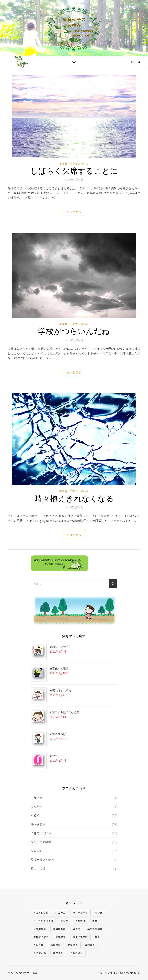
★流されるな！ (59, 734)
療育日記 (37, 851)
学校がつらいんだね (74, 331)
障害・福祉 (38, 868)
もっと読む (74, 212)
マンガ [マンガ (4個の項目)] (99, 913)
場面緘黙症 (38, 824)
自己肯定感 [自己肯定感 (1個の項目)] (40, 953)
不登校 (63, 164)
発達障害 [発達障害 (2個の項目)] (73, 945)
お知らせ (37, 797)
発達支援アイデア (42, 860)
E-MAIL (109, 973)
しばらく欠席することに (74, 170)
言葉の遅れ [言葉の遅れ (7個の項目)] (77, 953)
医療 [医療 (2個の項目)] (95, 921)
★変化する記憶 (59, 668)
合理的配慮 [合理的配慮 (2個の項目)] (40, 929)
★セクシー (56, 756)
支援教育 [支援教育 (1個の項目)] (61, 937)
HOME (100, 973)
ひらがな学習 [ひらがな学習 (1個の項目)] (80, 913)
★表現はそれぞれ (60, 690)
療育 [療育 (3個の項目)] (98, 937)
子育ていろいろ (79, 164)
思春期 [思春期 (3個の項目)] (77, 929)
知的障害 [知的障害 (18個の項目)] (90, 945)
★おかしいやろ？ (60, 647)
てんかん (37, 806)
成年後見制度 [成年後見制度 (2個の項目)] (95, 929)
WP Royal (32, 973)
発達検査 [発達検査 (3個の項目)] (56, 945)
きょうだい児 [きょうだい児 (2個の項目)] (41, 913)
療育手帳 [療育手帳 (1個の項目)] (39, 945)
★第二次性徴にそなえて (64, 712)
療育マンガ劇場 (41, 842)
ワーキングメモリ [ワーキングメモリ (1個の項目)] (44, 921)
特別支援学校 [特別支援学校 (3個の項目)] (80, 937)
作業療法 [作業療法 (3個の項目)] (80, 921)
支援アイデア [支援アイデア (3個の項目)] (41, 937)
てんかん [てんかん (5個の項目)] (61, 913)
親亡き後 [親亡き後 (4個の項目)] (58, 953)
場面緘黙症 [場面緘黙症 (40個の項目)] (59, 929)
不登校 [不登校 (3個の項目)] (64, 921)
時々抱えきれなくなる (74, 498)
